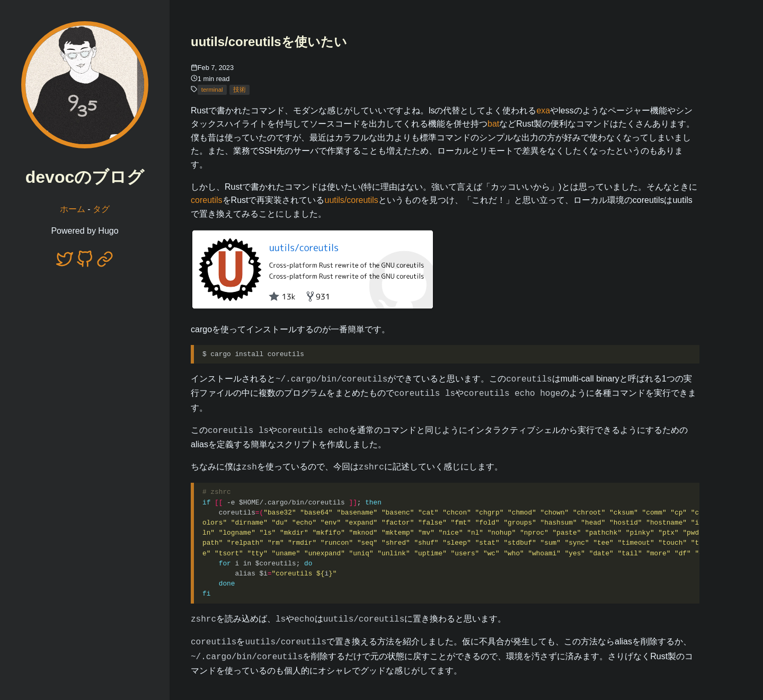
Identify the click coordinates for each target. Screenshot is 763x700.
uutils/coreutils (351, 200)
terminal (212, 90)
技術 (239, 90)
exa (543, 110)
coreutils (207, 200)
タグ (101, 209)
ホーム (73, 209)
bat (493, 124)
